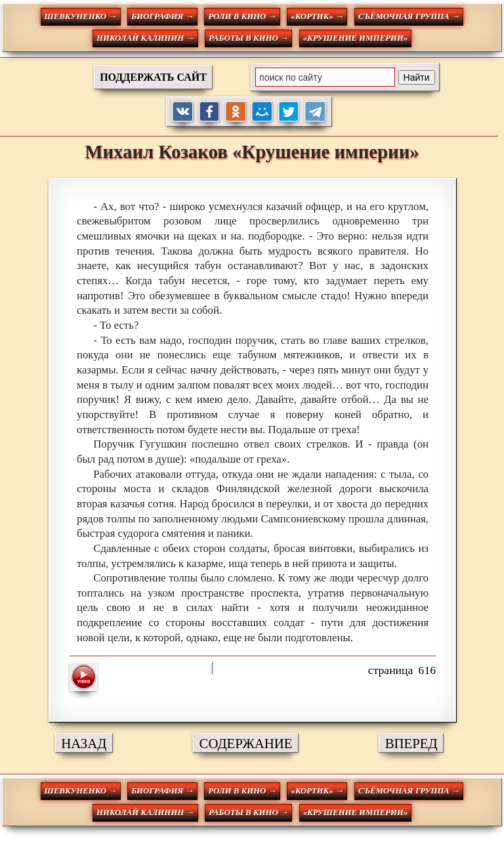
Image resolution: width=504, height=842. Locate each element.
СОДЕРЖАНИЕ (246, 743)
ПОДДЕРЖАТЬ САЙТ (153, 77)
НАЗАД (84, 743)
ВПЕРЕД (411, 743)
